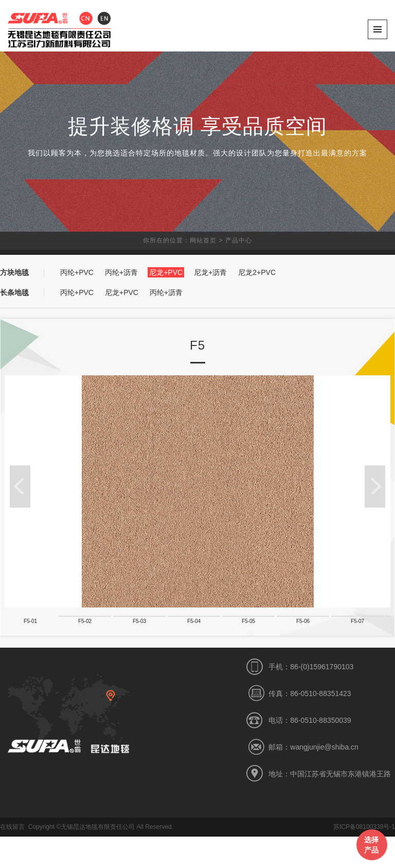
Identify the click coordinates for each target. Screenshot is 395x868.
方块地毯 (14, 272)
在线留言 (12, 858)
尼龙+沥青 (210, 272)
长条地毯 (14, 292)
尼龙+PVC (166, 272)
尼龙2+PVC (257, 272)
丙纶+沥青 (121, 272)
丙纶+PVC (77, 272)
